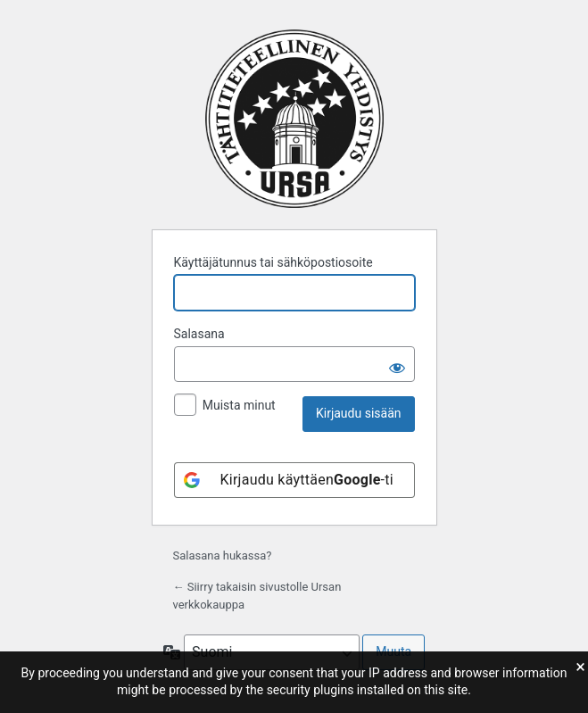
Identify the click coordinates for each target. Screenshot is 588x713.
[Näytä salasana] (397, 364)
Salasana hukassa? (223, 555)
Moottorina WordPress (294, 119)
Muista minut (239, 405)
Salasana (199, 334)
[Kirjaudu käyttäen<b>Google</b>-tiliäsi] (294, 480)
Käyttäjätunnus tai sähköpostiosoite (273, 262)
